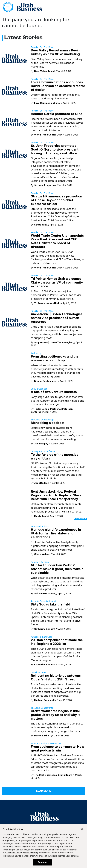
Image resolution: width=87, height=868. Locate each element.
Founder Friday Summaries (46, 743)
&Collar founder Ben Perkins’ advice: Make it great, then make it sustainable (57, 569)
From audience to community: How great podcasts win (58, 749)
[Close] (82, 829)
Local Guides (38, 672)
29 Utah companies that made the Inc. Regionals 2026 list (57, 642)
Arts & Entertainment (43, 601)
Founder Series (40, 562)
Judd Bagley (41, 444)
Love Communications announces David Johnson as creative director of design (58, 86)
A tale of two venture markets (54, 392)
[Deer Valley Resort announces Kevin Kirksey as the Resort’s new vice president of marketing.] (14, 58)
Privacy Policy (31, 853)
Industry (36, 353)
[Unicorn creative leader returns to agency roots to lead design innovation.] (14, 90)
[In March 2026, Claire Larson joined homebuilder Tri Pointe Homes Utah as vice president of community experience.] (14, 287)
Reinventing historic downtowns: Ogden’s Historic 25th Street (56, 677)
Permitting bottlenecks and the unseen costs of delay (55, 358)
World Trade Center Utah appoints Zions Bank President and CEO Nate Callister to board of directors (57, 241)
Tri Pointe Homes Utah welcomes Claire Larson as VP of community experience (57, 282)
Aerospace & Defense (43, 451)
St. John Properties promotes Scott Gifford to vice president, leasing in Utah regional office (55, 149)
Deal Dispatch (39, 389)
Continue (42, 862)
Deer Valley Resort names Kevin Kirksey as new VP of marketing (55, 52)
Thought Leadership (42, 420)
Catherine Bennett (45, 629)
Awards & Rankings (42, 637)
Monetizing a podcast (48, 423)
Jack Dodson (42, 483)
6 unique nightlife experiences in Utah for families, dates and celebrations (56, 533)
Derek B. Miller (42, 736)
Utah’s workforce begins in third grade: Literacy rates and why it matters (56, 715)
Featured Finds (40, 526)
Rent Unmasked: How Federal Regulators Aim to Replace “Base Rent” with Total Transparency (56, 495)
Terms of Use (13, 853)
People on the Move (42, 47)
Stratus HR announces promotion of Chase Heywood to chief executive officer (57, 200)
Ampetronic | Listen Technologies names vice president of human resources (57, 318)
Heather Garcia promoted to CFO (56, 114)
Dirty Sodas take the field (51, 604)
